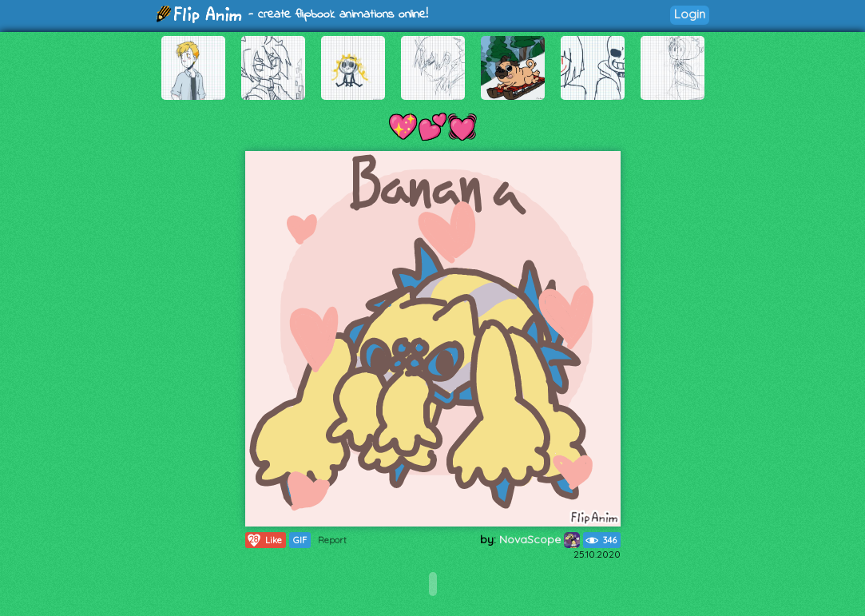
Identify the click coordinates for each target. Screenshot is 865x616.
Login (690, 14)
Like (264, 540)
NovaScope (540, 539)
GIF (300, 540)
